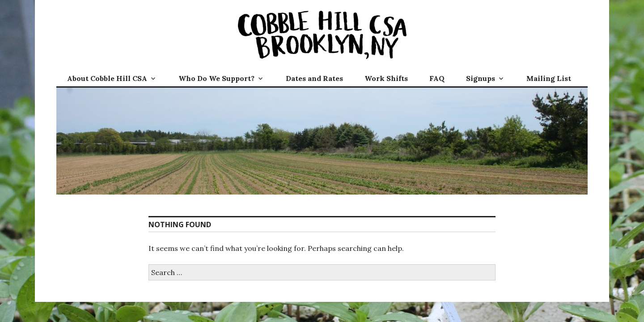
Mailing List (549, 78)
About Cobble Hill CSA (107, 78)
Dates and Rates (314, 78)
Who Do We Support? (216, 78)
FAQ (437, 78)
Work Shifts (386, 78)
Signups (481, 78)
